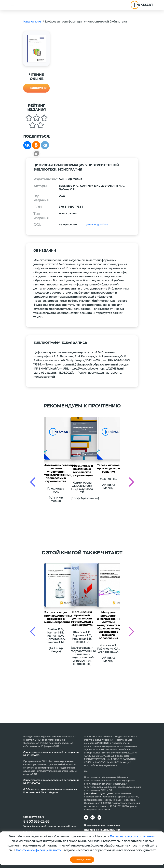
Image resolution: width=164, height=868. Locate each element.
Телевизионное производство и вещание (108, 468)
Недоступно (38, 88)
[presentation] (33, 482)
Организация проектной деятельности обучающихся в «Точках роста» (82, 619)
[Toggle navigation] (12, 5)
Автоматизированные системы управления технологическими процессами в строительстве (56, 473)
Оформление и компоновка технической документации (82, 471)
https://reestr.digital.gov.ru (99, 793)
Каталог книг (32, 22)
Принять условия (82, 859)
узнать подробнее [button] (97, 225)
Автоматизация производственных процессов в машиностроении (56, 617)
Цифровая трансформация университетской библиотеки (86, 22)
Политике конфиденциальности (39, 850)
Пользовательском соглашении (132, 836)
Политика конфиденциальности (103, 830)
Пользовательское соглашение (102, 825)
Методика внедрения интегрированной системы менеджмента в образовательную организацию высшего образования (108, 625)
